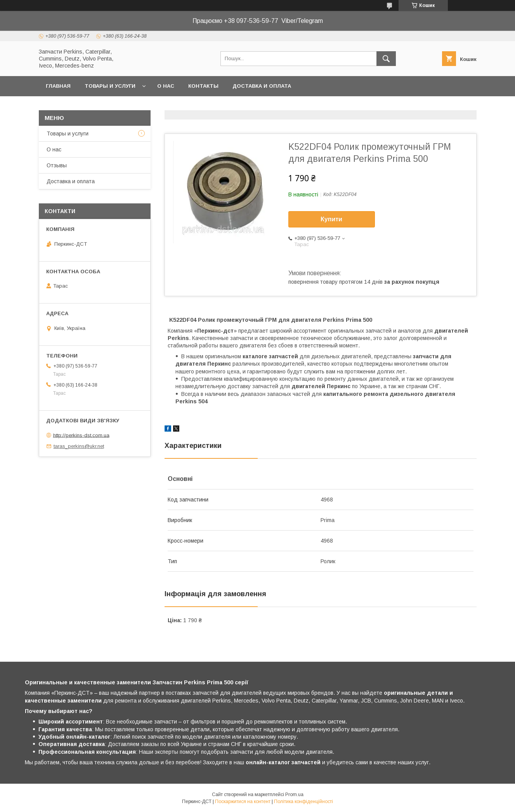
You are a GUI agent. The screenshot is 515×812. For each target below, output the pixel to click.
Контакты (203, 86)
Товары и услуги (110, 86)
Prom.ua (294, 795)
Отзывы (57, 165)
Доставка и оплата (262, 86)
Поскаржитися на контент (243, 802)
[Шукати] (386, 59)
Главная (58, 86)
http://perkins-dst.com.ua (81, 435)
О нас (166, 86)
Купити (331, 219)
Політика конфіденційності (303, 802)
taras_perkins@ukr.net (79, 446)
